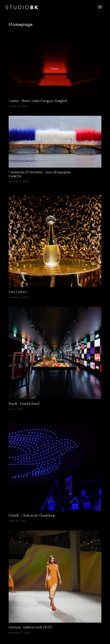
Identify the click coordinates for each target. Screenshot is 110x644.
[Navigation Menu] (100, 7)
